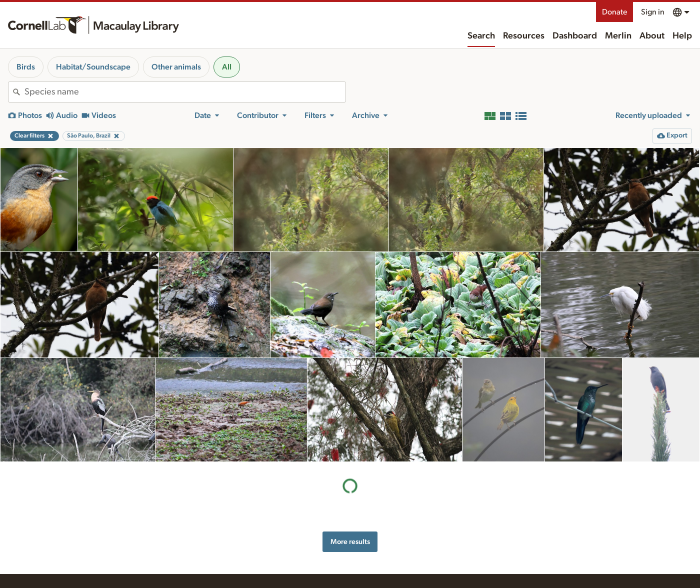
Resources (524, 36)
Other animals (176, 67)
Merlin (618, 36)
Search (481, 36)
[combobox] (185, 92)
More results (350, 542)
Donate (614, 12)
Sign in (653, 12)
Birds (26, 67)
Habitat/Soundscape (93, 67)
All (227, 67)
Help (682, 36)
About (652, 36)
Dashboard (575, 36)
